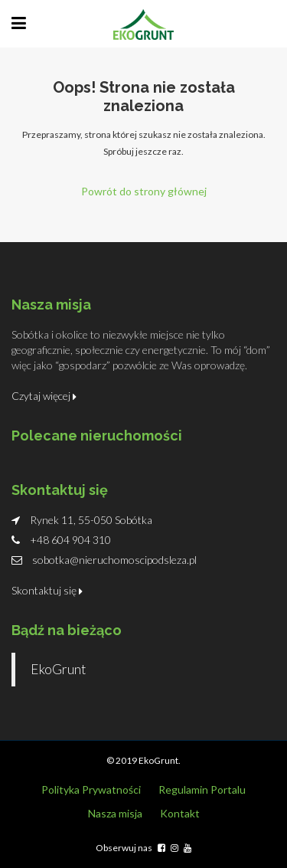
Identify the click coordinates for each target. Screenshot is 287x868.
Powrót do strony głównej (144, 191)
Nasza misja (115, 813)
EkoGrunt (58, 669)
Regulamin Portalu (202, 789)
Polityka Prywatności (91, 789)
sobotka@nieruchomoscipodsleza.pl (114, 560)
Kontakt (180, 813)
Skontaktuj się (47, 590)
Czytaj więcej (44, 396)
